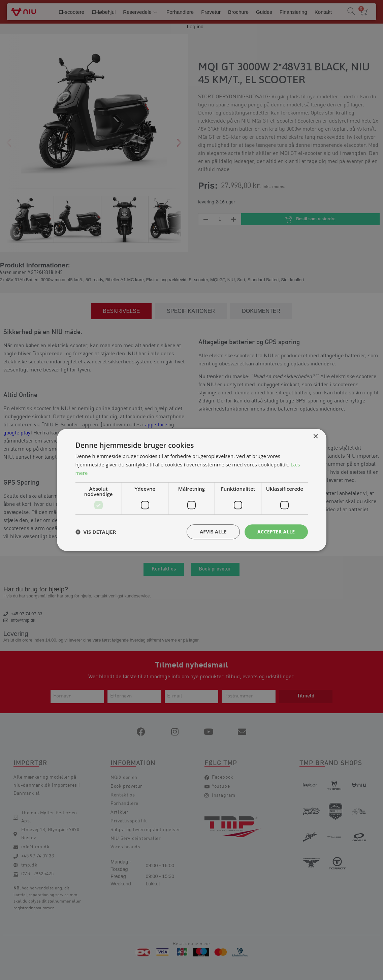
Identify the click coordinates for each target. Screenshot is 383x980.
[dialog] (191, 490)
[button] (96, 532)
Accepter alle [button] (276, 532)
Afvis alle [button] (213, 532)
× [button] (315, 437)
